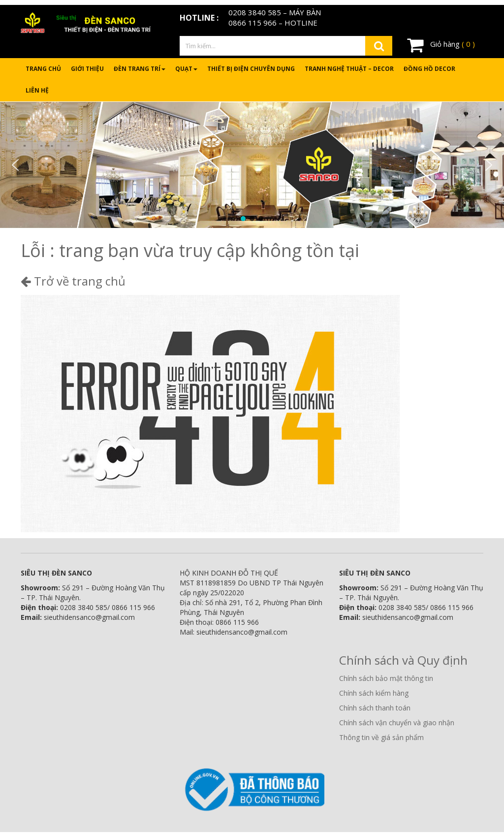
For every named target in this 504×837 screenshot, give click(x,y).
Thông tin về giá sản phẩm (381, 737)
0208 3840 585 (255, 12)
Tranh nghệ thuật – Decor (349, 69)
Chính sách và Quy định (403, 660)
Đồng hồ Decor (429, 69)
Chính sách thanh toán (375, 708)
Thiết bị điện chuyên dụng (251, 69)
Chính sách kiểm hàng (374, 693)
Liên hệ (37, 90)
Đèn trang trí (140, 69)
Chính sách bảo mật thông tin (386, 678)
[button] (15, 165)
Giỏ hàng (441, 45)
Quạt (186, 69)
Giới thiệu (87, 69)
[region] (252, 165)
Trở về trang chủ (73, 281)
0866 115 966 (252, 23)
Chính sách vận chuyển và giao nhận (397, 723)
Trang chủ (43, 69)
